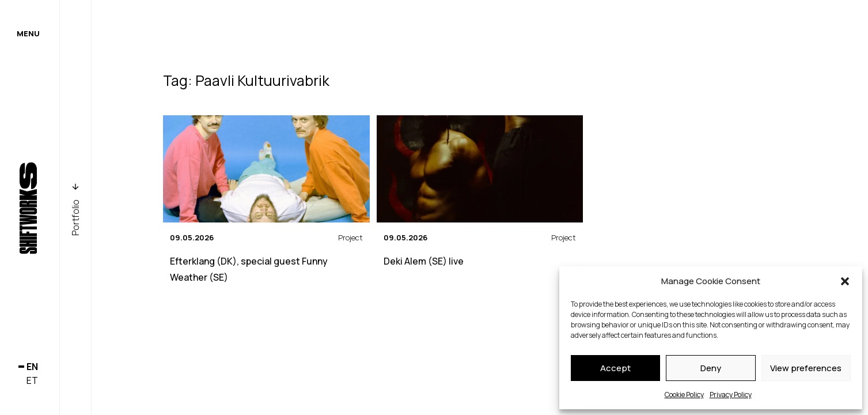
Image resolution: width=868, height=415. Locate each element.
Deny (711, 368)
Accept (615, 368)
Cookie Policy (684, 395)
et (32, 380)
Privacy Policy (731, 395)
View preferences (806, 368)
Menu (28, 33)
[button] (845, 281)
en (32, 367)
